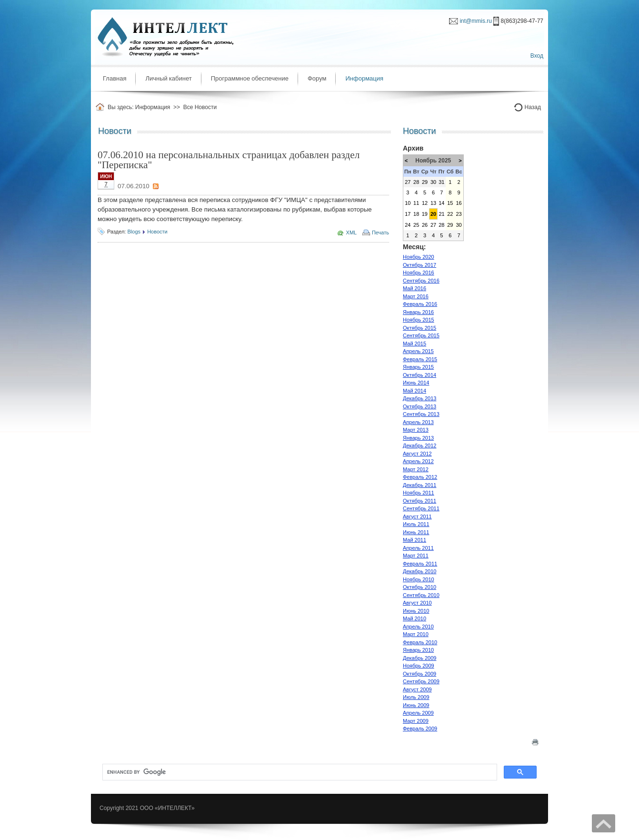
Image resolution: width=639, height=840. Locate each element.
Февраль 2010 (420, 642)
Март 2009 (416, 721)
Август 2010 (417, 603)
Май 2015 (414, 344)
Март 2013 (416, 430)
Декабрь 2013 (419, 398)
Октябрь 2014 (419, 375)
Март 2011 (416, 556)
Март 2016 (416, 296)
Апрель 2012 (418, 461)
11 (416, 203)
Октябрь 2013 (419, 406)
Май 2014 (414, 391)
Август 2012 (417, 454)
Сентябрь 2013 (421, 414)
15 (450, 203)
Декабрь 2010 (419, 571)
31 (441, 182)
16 (459, 203)
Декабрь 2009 (419, 658)
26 (425, 225)
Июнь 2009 (416, 705)
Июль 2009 (416, 697)
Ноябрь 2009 (419, 666)
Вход (537, 56)
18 (416, 214)
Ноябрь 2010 (419, 579)
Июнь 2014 (416, 383)
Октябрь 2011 (419, 501)
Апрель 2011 (418, 548)
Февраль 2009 (420, 729)
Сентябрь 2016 (421, 281)
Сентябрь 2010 (421, 595)
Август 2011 (417, 516)
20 (433, 214)
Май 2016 (414, 288)
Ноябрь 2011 (419, 493)
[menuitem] (115, 79)
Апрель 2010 (418, 627)
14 (441, 203)
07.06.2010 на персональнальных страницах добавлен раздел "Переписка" (229, 160)
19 (425, 214)
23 (459, 214)
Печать (380, 233)
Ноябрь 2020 (419, 257)
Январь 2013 (418, 438)
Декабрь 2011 (419, 485)
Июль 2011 (416, 524)
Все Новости (200, 107)
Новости (157, 232)
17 (408, 214)
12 (425, 203)
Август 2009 (417, 689)
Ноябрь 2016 (419, 273)
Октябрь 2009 (419, 674)
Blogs (134, 232)
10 (408, 203)
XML (352, 233)
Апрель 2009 (418, 713)
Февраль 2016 (420, 304)
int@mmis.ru (476, 21)
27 (408, 182)
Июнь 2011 (416, 532)
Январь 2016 (418, 312)
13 (433, 203)
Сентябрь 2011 (421, 508)
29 (425, 182)
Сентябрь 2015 (421, 335)
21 (441, 214)
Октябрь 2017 (419, 265)
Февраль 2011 (420, 564)
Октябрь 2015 (419, 328)
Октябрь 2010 (419, 587)
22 (450, 214)
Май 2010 (414, 618)
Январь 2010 (418, 650)
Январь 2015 (418, 367)
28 (416, 182)
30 (433, 182)
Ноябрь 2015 (419, 320)
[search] (299, 772)
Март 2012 (416, 469)
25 (416, 225)
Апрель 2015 (418, 351)
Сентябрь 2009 (421, 681)
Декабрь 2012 (419, 445)
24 (408, 225)
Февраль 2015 (420, 359)
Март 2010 (416, 634)
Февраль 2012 (420, 477)
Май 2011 (414, 540)
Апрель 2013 (418, 422)
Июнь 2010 (416, 611)
